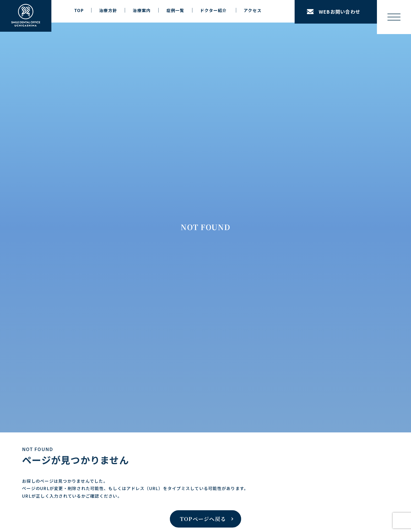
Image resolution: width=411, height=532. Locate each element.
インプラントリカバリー (80, 281)
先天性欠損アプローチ (79, 300)
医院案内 (135, 263)
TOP (79, 10)
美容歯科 (62, 380)
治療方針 (108, 10)
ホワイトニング (68, 333)
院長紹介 (139, 304)
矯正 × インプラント (78, 291)
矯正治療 (62, 323)
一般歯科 (62, 370)
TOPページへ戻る (203, 175)
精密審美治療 (66, 399)
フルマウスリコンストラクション (88, 310)
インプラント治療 (70, 272)
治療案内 (142, 10)
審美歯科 (62, 342)
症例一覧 (175, 10)
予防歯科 (62, 351)
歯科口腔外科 (66, 361)
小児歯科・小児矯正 (72, 389)
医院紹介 (139, 272)
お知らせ (177, 263)
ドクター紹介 (143, 314)
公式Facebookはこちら (315, 436)
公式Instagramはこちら (78, 436)
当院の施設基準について (191, 281)
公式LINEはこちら (190, 436)
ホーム (14, 215)
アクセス (253, 10)
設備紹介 (139, 281)
